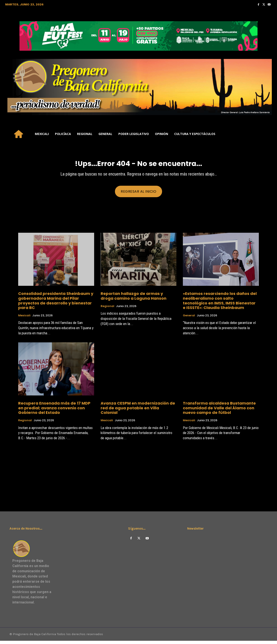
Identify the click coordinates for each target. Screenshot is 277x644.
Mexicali (24, 318)
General (189, 318)
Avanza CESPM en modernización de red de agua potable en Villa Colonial (138, 411)
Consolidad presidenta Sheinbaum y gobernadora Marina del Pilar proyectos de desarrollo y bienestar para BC (56, 303)
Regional (107, 309)
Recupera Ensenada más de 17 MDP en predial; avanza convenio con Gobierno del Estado (54, 411)
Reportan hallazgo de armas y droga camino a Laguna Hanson (134, 299)
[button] (267, 134)
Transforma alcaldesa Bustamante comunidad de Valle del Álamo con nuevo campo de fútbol (219, 411)
